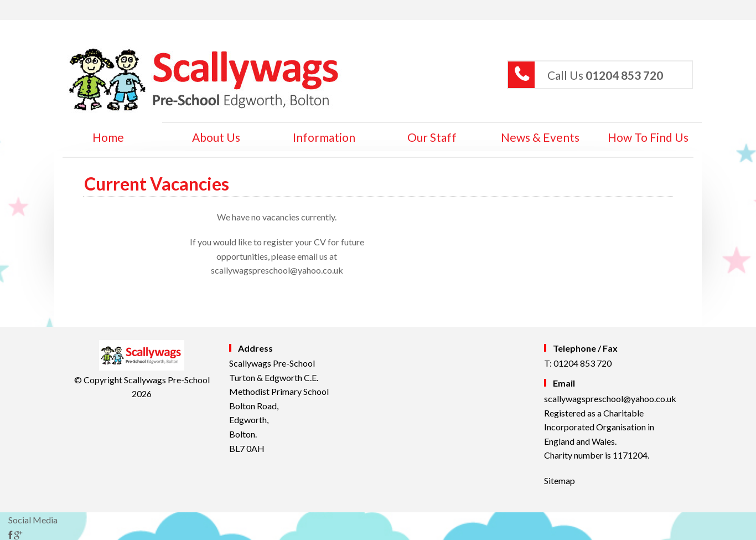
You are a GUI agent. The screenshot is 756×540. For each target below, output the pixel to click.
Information (324, 137)
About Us (216, 137)
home (108, 137)
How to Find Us (648, 137)
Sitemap (560, 480)
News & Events (540, 137)
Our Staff (432, 137)
